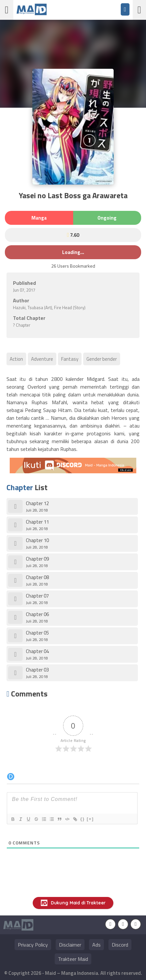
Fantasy (70, 359)
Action (16, 359)
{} (83, 819)
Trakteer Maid (73, 959)
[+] (90, 819)
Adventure (42, 359)
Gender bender (102, 359)
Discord (120, 945)
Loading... (73, 252)
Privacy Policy (33, 945)
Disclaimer (70, 945)
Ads (96, 945)
